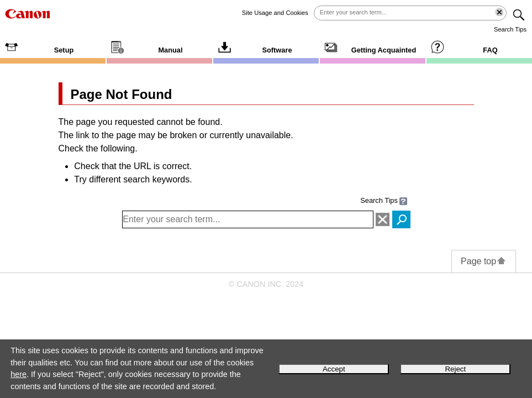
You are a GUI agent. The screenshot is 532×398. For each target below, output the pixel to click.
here (19, 374)
